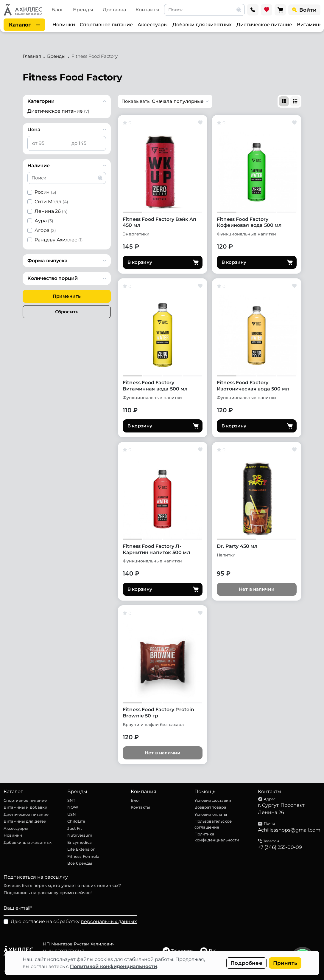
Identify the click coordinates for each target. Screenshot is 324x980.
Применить (67, 296)
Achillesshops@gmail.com (289, 830)
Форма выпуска (47, 261)
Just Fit (75, 828)
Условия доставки (213, 800)
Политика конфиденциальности (217, 837)
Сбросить (67, 312)
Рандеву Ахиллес (59, 240)
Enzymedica (80, 842)
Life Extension (81, 849)
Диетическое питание (264, 25)
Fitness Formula (83, 856)
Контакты (147, 10)
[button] (165, 101)
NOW (73, 807)
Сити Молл (51, 202)
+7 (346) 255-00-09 (280, 847)
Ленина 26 (51, 211)
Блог (57, 10)
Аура (44, 221)
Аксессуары (153, 25)
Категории (41, 101)
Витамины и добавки (25, 807)
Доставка (114, 10)
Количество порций (53, 278)
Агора (45, 230)
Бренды (83, 10)
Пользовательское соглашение (213, 824)
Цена (34, 130)
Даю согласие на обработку (74, 921)
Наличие (39, 166)
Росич (45, 192)
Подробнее (246, 963)
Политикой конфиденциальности (113, 966)
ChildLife (76, 821)
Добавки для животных (202, 25)
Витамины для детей (25, 821)
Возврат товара (210, 807)
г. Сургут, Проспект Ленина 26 (281, 809)
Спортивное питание (106, 25)
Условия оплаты (211, 814)
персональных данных (109, 921)
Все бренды (80, 863)
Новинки (64, 25)
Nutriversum (80, 835)
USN (72, 814)
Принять (285, 963)
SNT (71, 800)
